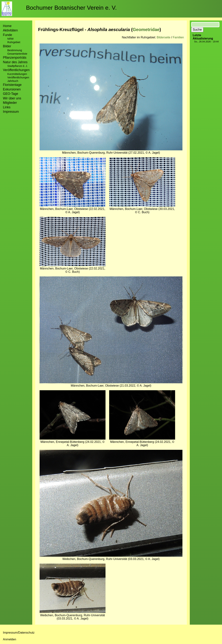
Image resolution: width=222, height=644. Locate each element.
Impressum (11, 112)
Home (7, 26)
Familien (178, 37)
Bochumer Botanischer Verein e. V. (71, 8)
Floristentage (12, 85)
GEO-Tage (11, 94)
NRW (10, 39)
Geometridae (146, 30)
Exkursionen (12, 89)
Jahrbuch (13, 81)
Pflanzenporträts (15, 58)
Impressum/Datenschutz (19, 633)
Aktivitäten (10, 30)
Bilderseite (163, 37)
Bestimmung (15, 50)
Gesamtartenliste (17, 54)
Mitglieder (10, 103)
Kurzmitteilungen (17, 74)
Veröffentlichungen (18, 77)
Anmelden (10, 639)
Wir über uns (12, 98)
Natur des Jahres (15, 62)
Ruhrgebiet (14, 42)
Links (7, 107)
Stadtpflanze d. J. (17, 66)
